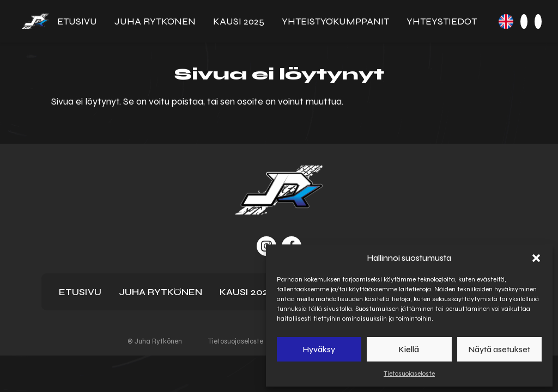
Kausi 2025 (239, 21)
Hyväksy (319, 350)
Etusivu (77, 21)
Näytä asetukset (499, 350)
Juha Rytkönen (155, 21)
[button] (536, 258)
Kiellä (409, 350)
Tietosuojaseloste (409, 373)
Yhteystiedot (442, 21)
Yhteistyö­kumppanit (335, 21)
